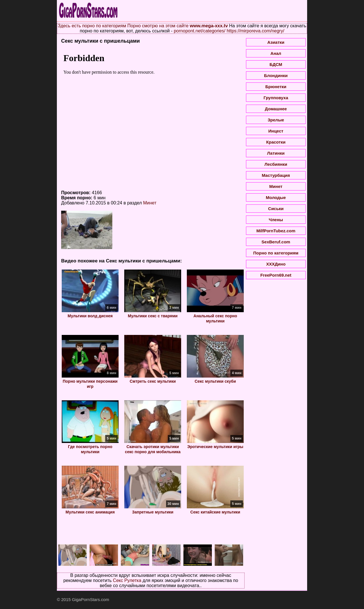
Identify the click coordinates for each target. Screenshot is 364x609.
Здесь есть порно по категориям (92, 26)
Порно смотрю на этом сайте (158, 26)
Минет (150, 203)
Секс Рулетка (127, 580)
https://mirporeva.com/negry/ (256, 31)
